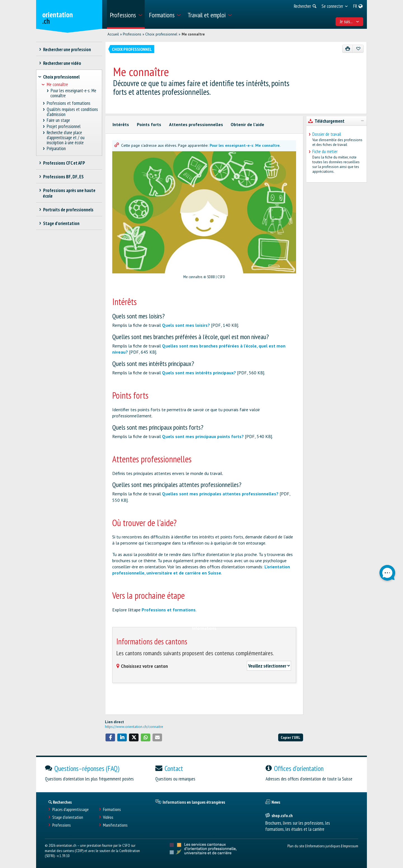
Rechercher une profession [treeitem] (67, 49)
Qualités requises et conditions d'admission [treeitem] (72, 112)
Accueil (113, 34)
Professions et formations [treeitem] (69, 103)
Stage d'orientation (68, 817)
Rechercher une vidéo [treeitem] (62, 63)
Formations (112, 809)
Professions (132, 34)
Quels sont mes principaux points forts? (203, 436)
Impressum (351, 846)
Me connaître (193, 34)
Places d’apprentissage (71, 809)
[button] (110, 737)
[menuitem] (126, 14)
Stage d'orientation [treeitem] (61, 223)
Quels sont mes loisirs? (186, 325)
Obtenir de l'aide (247, 124)
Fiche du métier (325, 152)
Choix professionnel (161, 34)
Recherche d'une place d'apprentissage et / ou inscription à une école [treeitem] (66, 138)
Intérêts (121, 124)
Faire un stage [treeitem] (58, 120)
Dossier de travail (327, 134)
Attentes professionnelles (196, 124)
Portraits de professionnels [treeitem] (68, 210)
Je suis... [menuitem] (350, 22)
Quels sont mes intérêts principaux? (199, 373)
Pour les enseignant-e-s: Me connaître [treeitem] (73, 93)
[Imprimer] (348, 49)
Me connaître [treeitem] (57, 85)
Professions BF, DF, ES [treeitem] (63, 177)
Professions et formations (169, 610)
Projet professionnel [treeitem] (64, 126)
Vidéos (108, 817)
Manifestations (115, 825)
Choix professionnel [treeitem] (61, 77)
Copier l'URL (290, 737)
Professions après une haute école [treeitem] (69, 193)
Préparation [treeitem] (56, 149)
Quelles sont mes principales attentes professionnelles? (220, 494)
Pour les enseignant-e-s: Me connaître (245, 145)
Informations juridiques (324, 846)
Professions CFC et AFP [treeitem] (64, 163)
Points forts (149, 124)
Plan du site (296, 846)
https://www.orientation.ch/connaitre (134, 727)
